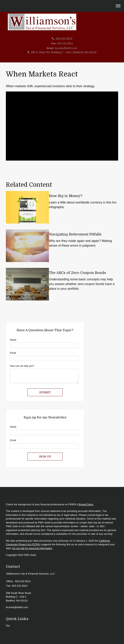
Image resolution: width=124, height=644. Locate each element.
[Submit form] (45, 392)
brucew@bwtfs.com (66, 48)
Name (13, 340)
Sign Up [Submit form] (45, 457)
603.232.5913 (64, 39)
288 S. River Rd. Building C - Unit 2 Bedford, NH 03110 (64, 52)
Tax (8, 626)
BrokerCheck (86, 504)
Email (13, 353)
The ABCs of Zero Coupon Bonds (77, 273)
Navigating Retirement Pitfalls (75, 234)
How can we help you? (22, 366)
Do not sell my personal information (32, 548)
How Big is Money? (66, 196)
